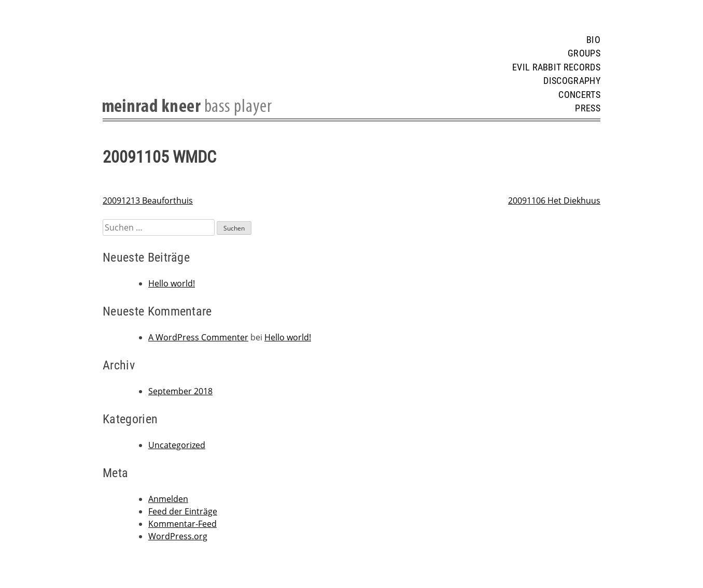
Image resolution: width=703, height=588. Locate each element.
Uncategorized (177, 445)
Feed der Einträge (183, 511)
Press (588, 108)
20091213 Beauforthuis (148, 200)
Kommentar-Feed (182, 524)
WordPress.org (178, 536)
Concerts (579, 95)
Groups (584, 53)
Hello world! (172, 283)
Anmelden (168, 499)
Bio (593, 40)
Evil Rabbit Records (556, 67)
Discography (572, 81)
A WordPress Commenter (198, 337)
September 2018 (180, 391)
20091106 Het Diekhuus (554, 200)
